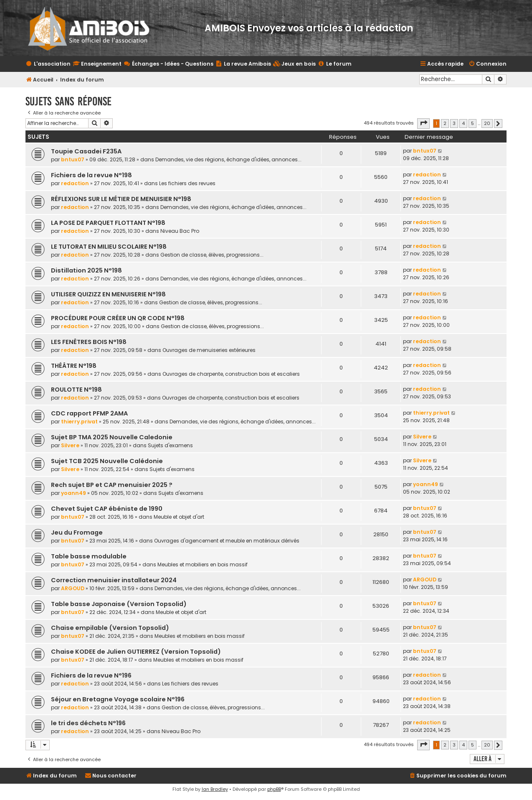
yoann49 (73, 493)
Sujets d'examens (170, 445)
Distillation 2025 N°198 (86, 270)
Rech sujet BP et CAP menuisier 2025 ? (112, 485)
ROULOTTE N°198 (76, 390)
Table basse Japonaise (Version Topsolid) (119, 604)
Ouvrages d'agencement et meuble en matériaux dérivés (227, 541)
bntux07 (73, 159)
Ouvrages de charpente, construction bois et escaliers (231, 374)
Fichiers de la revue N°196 (91, 675)
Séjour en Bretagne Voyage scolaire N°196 (118, 699)
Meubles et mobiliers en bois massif (203, 564)
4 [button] (463, 123)
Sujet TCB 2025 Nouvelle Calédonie (107, 461)
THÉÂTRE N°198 (74, 366)
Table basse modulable (89, 556)
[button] (423, 123)
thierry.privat (79, 422)
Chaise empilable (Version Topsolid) (110, 628)
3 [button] (454, 123)
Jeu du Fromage (77, 532)
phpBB (274, 789)
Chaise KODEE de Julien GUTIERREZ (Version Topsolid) (136, 652)
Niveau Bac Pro (180, 231)
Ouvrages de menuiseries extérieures (209, 350)
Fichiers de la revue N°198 (91, 175)
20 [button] (487, 123)
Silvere (70, 445)
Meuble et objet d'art (179, 517)
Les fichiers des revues (187, 183)
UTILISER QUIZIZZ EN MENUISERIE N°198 (108, 294)
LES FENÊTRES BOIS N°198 (89, 342)
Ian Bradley (215, 789)
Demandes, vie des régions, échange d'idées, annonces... (228, 159)
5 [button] (472, 123)
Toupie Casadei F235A (86, 151)
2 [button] (445, 123)
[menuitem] (294, 64)
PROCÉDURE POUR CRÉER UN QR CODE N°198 (118, 318)
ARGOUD (73, 588)
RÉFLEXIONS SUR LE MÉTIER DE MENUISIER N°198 (121, 199)
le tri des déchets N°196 (88, 723)
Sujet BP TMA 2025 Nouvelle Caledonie (112, 437)
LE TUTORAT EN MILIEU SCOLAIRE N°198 (109, 247)
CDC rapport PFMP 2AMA (89, 413)
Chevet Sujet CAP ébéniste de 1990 (107, 509)
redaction (75, 183)
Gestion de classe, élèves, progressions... (212, 255)
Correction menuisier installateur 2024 (114, 580)
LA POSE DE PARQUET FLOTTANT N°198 (108, 223)
